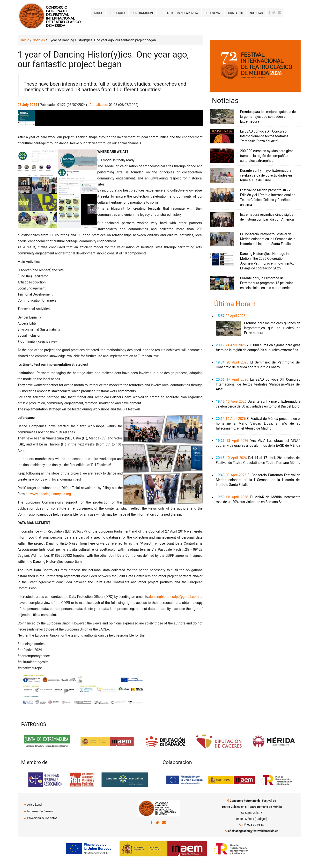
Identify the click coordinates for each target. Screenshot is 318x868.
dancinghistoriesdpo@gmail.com (174, 597)
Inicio (98, 13)
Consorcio (117, 13)
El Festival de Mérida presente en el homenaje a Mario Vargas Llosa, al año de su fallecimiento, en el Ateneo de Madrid (258, 423)
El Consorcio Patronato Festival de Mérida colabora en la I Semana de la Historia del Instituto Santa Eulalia (268, 239)
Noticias (256, 13)
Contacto (236, 13)
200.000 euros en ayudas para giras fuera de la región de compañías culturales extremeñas (267, 156)
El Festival (213, 13)
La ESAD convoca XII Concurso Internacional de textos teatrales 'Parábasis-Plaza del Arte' (264, 136)
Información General (40, 811)
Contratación (142, 13)
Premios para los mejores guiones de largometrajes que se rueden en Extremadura (268, 117)
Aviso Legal (34, 805)
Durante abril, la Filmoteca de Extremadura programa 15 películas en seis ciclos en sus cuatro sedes (267, 283)
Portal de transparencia (179, 13)
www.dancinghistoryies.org (51, 494)
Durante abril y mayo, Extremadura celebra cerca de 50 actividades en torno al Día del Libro (266, 175)
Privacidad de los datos (42, 818)
